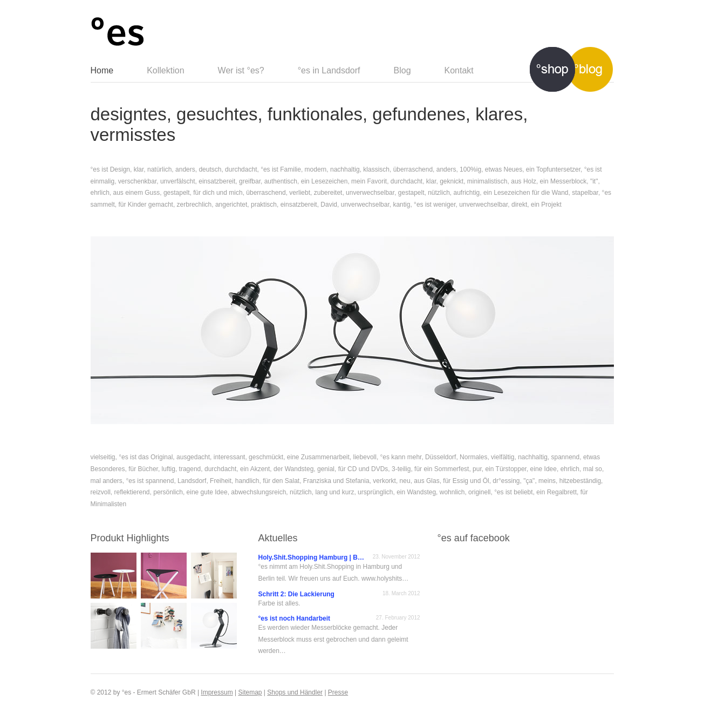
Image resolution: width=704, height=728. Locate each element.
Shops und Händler (295, 692)
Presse (338, 692)
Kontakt (459, 70)
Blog (402, 70)
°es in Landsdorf (329, 70)
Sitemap (250, 692)
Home (102, 70)
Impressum (217, 692)
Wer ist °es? (241, 70)
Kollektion (165, 70)
